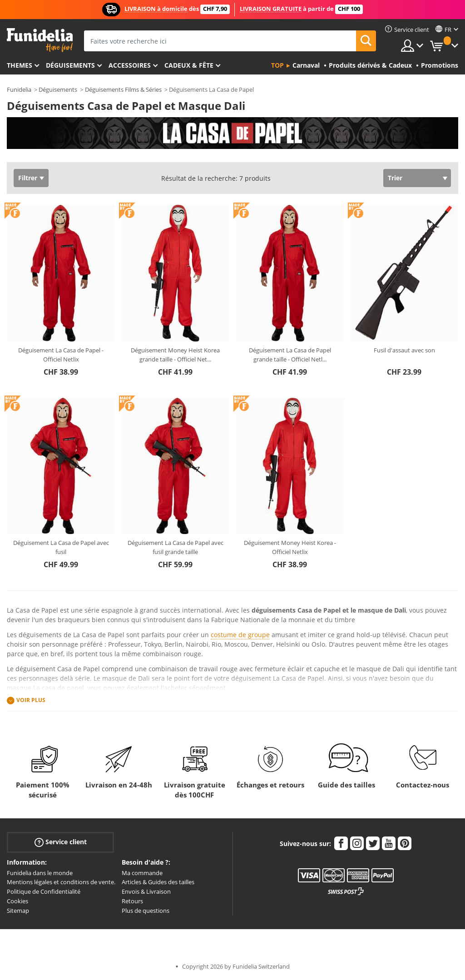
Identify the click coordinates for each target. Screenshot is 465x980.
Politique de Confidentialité (44, 891)
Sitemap (18, 911)
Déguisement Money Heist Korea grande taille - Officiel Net (175, 355)
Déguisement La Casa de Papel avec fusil (61, 547)
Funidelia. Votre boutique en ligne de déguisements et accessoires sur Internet (40, 40)
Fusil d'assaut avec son (404, 350)
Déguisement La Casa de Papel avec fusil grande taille (176, 547)
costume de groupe (240, 635)
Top (277, 65)
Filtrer (28, 178)
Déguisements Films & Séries (123, 89)
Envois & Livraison (146, 891)
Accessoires (130, 65)
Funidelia (19, 89)
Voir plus (31, 700)
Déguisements (70, 65)
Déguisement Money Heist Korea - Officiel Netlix (290, 547)
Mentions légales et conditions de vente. (61, 882)
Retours (132, 901)
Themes (20, 65)
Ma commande (142, 873)
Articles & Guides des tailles (158, 882)
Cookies (17, 901)
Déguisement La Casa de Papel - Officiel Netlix (61, 355)
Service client (61, 842)
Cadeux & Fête (189, 65)
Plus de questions (146, 911)
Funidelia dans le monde (40, 873)
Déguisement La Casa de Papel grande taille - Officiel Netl (290, 355)
